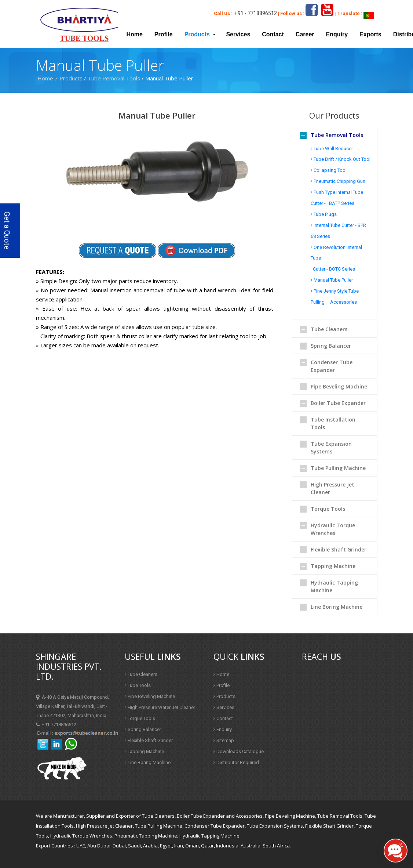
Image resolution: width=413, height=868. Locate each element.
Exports (370, 34)
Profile (164, 34)
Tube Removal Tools (114, 78)
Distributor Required (236, 762)
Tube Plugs (324, 214)
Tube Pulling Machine (338, 468)
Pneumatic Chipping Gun (338, 181)
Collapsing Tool (329, 170)
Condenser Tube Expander (332, 366)
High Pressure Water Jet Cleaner (160, 707)
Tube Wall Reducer (332, 149)
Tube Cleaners (329, 329)
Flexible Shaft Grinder (339, 549)
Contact (273, 34)
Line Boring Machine (337, 607)
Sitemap (224, 740)
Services (238, 34)
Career (305, 34)
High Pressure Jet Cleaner (332, 488)
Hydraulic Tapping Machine (334, 586)
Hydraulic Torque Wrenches (333, 529)
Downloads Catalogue (239, 751)
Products (71, 78)
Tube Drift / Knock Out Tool (341, 159)
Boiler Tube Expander (338, 403)
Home (134, 34)
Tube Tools (138, 685)
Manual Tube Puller (332, 280)
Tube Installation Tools (333, 423)
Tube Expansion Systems (331, 448)
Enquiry (337, 34)
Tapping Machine (333, 566)
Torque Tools (328, 509)
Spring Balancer (331, 346)
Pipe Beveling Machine (339, 386)
